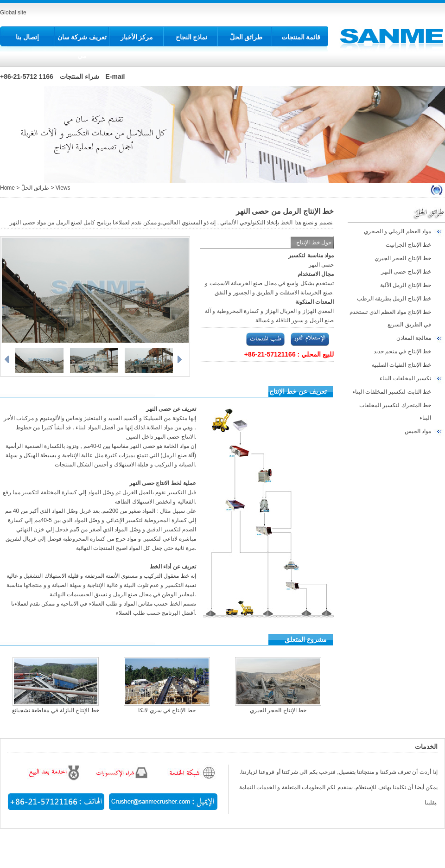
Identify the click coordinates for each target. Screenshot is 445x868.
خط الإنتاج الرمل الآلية (406, 285)
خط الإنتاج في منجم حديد (402, 351)
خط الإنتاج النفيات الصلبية (401, 365)
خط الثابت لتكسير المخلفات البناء (392, 392)
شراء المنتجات (79, 77)
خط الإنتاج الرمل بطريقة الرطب (394, 299)
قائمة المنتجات (301, 37)
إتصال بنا (27, 37)
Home (7, 188)
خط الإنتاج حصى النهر (406, 272)
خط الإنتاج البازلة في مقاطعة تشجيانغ (56, 710)
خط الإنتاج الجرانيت (408, 245)
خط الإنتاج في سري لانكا (167, 710)
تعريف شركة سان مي (82, 46)
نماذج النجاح (192, 37)
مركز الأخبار (137, 37)
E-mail (115, 77)
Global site (13, 13)
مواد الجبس (418, 431)
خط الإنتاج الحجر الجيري (403, 258)
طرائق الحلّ (246, 37)
